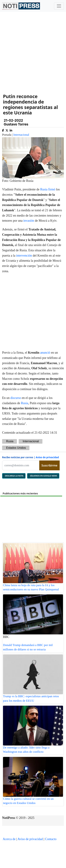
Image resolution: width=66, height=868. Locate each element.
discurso (16, 398)
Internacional (21, 135)
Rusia (44, 189)
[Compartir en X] (7, 130)
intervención (24, 256)
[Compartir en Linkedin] (11, 130)
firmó (52, 189)
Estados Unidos (16, 448)
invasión (29, 221)
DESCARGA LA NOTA (14, 476)
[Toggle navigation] (59, 6)
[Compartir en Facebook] (3, 130)
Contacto (51, 839)
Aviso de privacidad (47, 457)
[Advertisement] (33, 50)
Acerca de (9, 839)
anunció (45, 353)
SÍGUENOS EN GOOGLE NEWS (43, 476)
